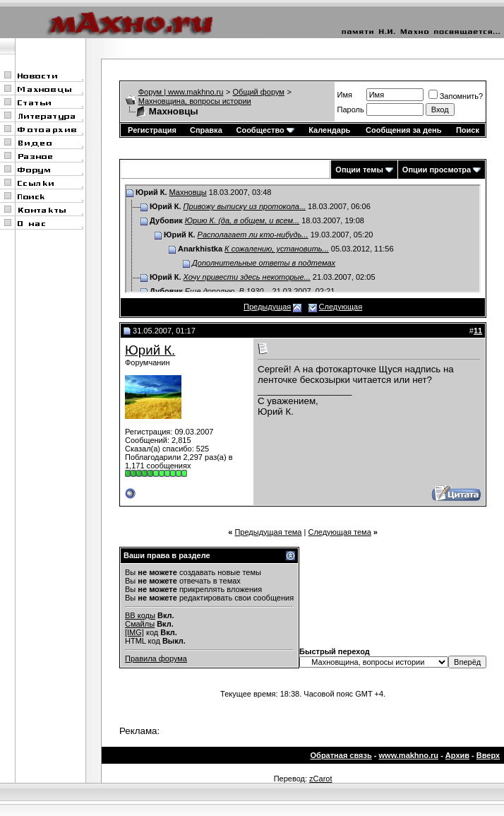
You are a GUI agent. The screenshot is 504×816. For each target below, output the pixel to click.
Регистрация (152, 130)
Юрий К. (150, 350)
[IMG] (134, 632)
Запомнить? (456, 96)
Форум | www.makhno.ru (181, 92)
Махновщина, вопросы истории (195, 101)
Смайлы (140, 624)
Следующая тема (339, 532)
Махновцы (188, 192)
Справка (206, 130)
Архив (457, 755)
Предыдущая (267, 307)
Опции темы (359, 170)
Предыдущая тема (268, 532)
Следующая (341, 307)
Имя (345, 95)
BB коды (140, 615)
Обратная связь (341, 755)
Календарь (329, 130)
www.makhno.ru (409, 755)
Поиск (468, 130)
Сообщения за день (403, 130)
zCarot (320, 779)
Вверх (488, 755)
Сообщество (265, 130)
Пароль (351, 110)
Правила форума (156, 658)
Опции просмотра (437, 170)
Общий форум (259, 92)
